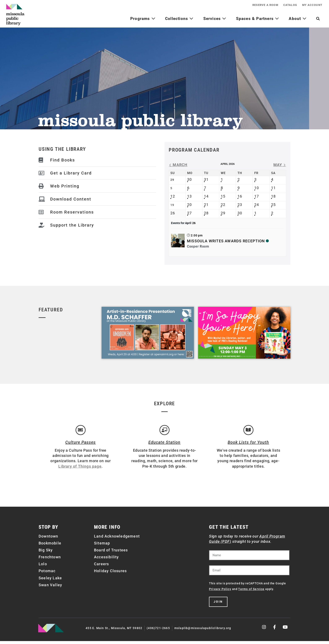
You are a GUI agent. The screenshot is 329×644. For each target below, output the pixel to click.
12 (173, 196)
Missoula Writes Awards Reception (226, 241)
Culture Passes (80, 445)
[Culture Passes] (81, 432)
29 (223, 213)
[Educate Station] (164, 432)
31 (206, 179)
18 (273, 196)
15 (223, 196)
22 (223, 205)
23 (240, 205)
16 (240, 196)
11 (273, 188)
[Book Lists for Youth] (248, 432)
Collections (179, 19)
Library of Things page (80, 469)
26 (173, 213)
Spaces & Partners (258, 19)
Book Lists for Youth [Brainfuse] (248, 445)
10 (257, 188)
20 (189, 205)
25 (273, 205)
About (298, 19)
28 (206, 213)
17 (257, 196)
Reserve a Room (257, 5)
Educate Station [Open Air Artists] (164, 445)
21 (206, 205)
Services (215, 19)
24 (257, 205)
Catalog (285, 5)
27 (189, 213)
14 (206, 196)
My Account (311, 5)
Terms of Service (251, 592)
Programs (143, 19)
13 (189, 196)
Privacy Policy (220, 592)
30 (189, 179)
